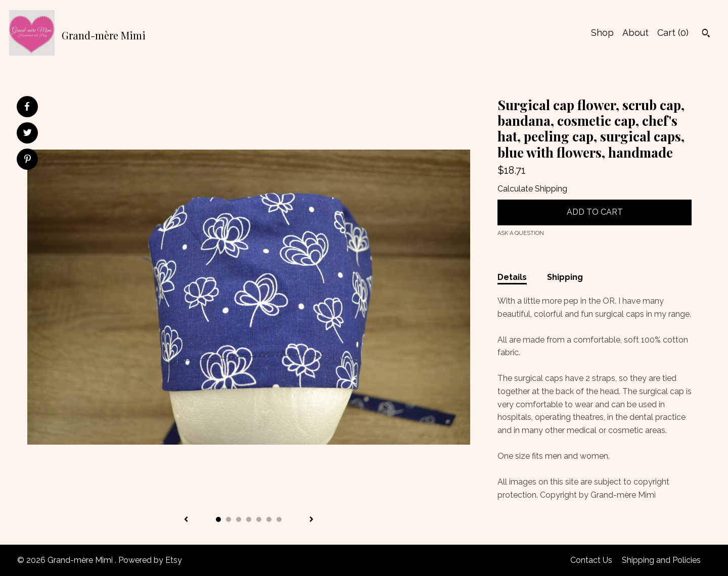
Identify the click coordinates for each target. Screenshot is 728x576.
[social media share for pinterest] (28, 160)
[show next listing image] (311, 520)
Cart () (673, 33)
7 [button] (279, 519)
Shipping (565, 277)
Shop (602, 33)
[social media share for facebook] (27, 107)
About (635, 33)
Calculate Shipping (532, 189)
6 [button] (269, 519)
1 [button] (218, 519)
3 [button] (239, 519)
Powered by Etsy (150, 560)
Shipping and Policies (661, 560)
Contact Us (591, 560)
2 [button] (229, 519)
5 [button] (259, 519)
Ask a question (521, 233)
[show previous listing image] (186, 520)
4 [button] (249, 519)
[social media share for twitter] (28, 134)
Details (512, 277)
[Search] (706, 34)
